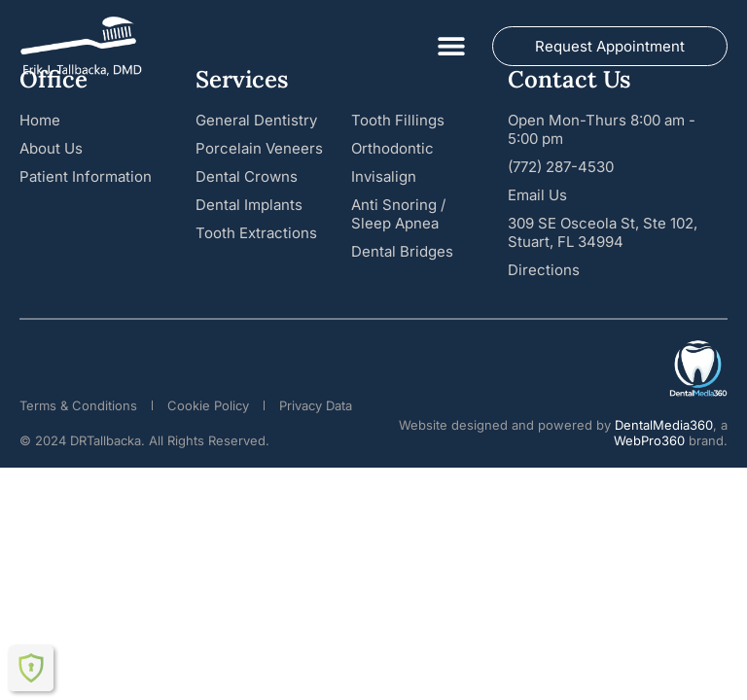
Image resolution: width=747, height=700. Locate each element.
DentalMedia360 (664, 425)
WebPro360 (649, 440)
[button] (451, 46)
